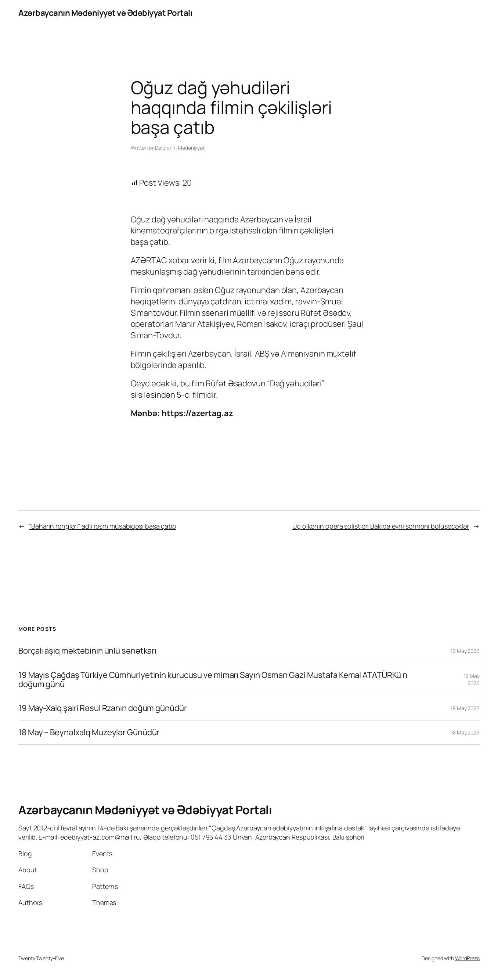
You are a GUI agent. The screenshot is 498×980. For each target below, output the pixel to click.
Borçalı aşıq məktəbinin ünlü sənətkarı (87, 651)
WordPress (467, 958)
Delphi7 (163, 148)
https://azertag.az (197, 413)
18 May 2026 (465, 732)
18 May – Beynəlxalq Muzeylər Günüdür (89, 732)
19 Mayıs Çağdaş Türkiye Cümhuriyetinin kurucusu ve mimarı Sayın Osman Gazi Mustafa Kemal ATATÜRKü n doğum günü (213, 680)
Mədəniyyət (191, 148)
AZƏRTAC (149, 260)
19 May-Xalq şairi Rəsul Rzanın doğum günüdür (103, 708)
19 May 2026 (465, 651)
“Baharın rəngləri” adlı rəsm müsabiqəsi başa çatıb (103, 526)
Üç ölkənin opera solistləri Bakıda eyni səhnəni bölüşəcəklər (381, 526)
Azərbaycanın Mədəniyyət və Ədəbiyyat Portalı (105, 13)
